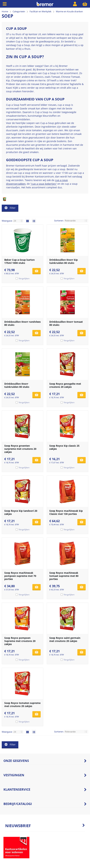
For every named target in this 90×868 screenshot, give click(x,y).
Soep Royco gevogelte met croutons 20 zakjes (65, 385)
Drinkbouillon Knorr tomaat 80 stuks (66, 323)
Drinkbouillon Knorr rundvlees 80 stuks (22, 323)
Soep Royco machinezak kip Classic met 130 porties (66, 512)
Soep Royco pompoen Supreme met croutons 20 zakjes (20, 641)
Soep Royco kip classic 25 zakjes (64, 447)
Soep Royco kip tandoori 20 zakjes (21, 512)
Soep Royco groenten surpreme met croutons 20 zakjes (20, 449)
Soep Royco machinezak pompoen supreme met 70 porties (20, 576)
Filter (10, 208)
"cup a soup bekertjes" (44, 184)
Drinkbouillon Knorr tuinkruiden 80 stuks (17, 385)
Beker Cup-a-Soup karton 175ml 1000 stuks (19, 261)
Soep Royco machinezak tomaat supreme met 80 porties (64, 576)
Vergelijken (24, 278)
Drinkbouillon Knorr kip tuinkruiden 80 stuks (64, 261)
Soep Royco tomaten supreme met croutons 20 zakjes (22, 704)
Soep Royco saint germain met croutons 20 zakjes (65, 639)
